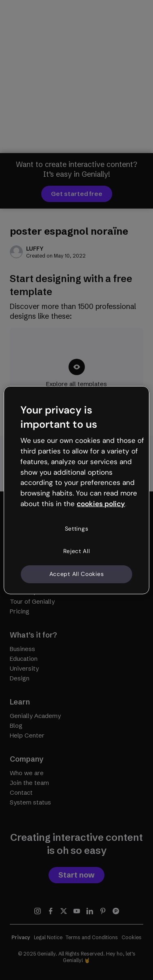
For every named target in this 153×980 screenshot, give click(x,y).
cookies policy (101, 504)
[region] (76, 490)
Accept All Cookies (77, 574)
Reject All (77, 551)
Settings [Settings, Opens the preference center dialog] (77, 529)
